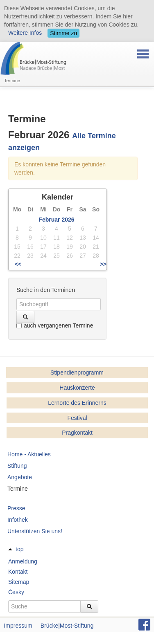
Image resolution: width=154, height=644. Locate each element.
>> (103, 264)
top (19, 549)
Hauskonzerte (77, 388)
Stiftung (17, 466)
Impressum (18, 626)
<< (18, 264)
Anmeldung (23, 561)
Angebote (20, 477)
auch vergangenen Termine (55, 325)
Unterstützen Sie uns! (35, 531)
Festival (77, 418)
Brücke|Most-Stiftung (67, 626)
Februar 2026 (56, 220)
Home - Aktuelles (29, 454)
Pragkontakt (77, 433)
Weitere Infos (25, 33)
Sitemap (19, 582)
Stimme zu (63, 33)
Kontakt (18, 572)
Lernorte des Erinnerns (77, 403)
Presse (16, 508)
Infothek (18, 520)
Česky (16, 592)
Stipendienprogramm (77, 372)
